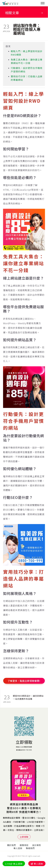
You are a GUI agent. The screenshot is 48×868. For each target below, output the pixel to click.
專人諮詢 (18, 848)
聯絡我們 (30, 848)
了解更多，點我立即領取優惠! (24, 681)
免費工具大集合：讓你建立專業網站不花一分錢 (27, 61)
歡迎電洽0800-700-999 (24, 750)
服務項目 (24, 845)
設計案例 (37, 845)
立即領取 (24, 742)
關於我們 (12, 845)
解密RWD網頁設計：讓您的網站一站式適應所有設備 (28, 697)
